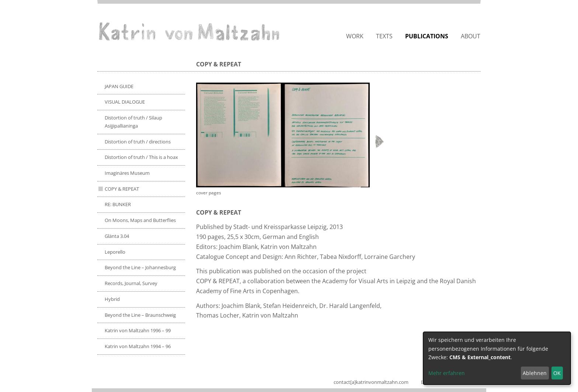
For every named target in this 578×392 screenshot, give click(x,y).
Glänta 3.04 (117, 236)
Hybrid (112, 299)
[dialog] (497, 358)
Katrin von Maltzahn (189, 31)
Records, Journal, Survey (131, 283)
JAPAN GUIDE (119, 86)
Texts (384, 36)
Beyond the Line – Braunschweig (140, 315)
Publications (427, 36)
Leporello (115, 252)
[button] (292, 135)
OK (557, 373)
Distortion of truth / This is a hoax (141, 157)
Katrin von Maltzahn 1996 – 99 (138, 330)
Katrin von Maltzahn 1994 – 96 (138, 346)
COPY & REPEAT (122, 189)
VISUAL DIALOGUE (125, 102)
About (471, 36)
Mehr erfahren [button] (447, 373)
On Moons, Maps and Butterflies (140, 220)
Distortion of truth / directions (138, 142)
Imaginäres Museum (127, 173)
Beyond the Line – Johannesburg (140, 267)
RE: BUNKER (118, 204)
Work (355, 36)
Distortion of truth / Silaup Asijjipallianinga (133, 122)
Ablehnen (535, 373)
